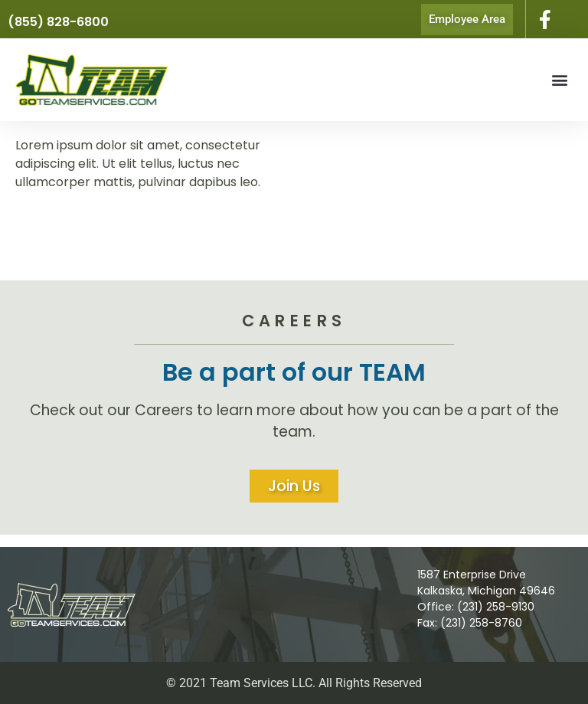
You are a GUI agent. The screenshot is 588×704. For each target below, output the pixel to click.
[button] (560, 80)
